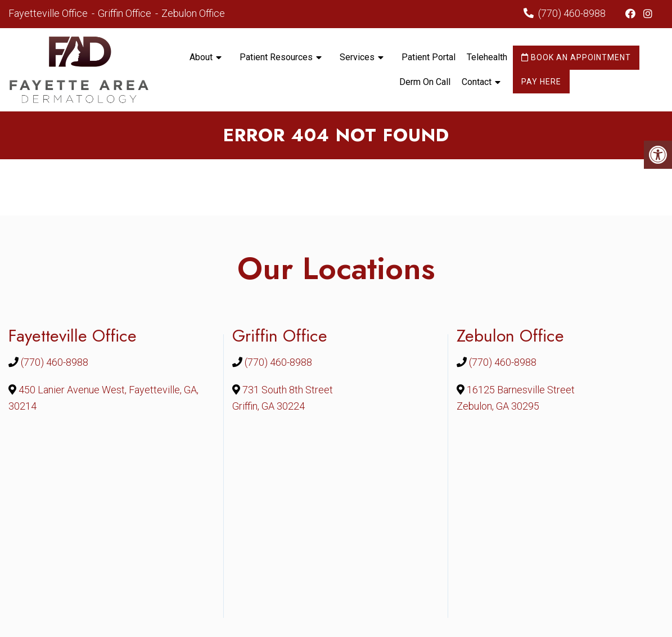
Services (357, 57)
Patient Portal (429, 57)
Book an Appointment (576, 57)
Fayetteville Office (49, 13)
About (201, 57)
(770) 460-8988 (572, 13)
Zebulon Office (193, 13)
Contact (477, 82)
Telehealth (487, 57)
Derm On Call (425, 82)
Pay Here (541, 82)
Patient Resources (276, 57)
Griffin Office (126, 13)
